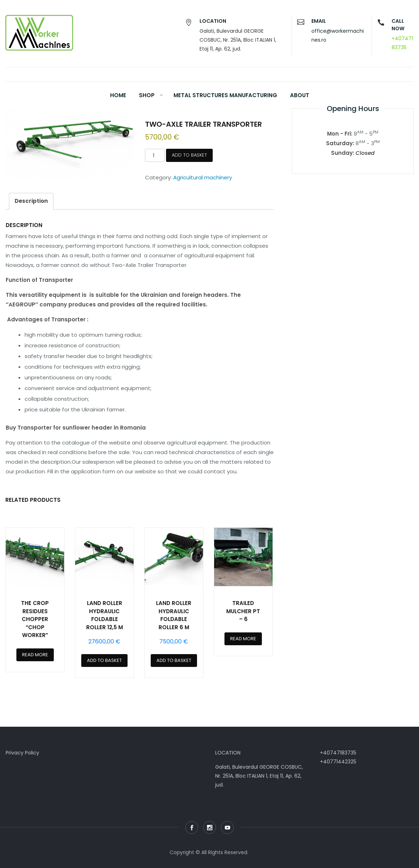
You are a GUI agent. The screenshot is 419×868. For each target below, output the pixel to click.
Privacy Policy (22, 753)
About (300, 95)
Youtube (227, 827)
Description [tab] (31, 201)
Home (118, 95)
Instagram (209, 827)
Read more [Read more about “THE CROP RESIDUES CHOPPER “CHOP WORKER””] (35, 655)
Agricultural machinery (203, 177)
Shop (147, 95)
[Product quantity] (155, 155)
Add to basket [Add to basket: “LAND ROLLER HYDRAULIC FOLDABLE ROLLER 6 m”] (174, 660)
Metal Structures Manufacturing (225, 95)
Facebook (192, 827)
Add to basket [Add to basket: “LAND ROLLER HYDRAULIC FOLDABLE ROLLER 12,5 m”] (104, 660)
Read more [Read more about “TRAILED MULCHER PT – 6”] (243, 639)
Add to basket (189, 155)
